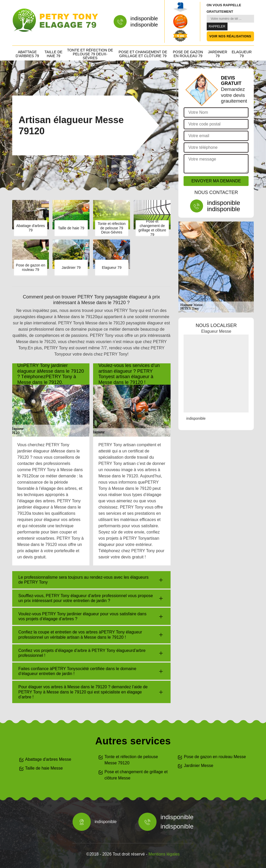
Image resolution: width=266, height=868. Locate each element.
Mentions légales (164, 854)
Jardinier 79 (218, 54)
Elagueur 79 (242, 54)
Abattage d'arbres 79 (27, 54)
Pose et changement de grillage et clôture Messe (136, 775)
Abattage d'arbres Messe (48, 759)
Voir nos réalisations (230, 36)
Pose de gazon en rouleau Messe (215, 757)
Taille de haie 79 (53, 54)
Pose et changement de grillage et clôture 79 (143, 54)
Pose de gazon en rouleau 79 (188, 54)
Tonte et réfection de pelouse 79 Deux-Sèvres (90, 54)
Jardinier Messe (199, 766)
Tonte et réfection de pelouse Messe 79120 (131, 760)
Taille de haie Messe (44, 768)
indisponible (144, 18)
